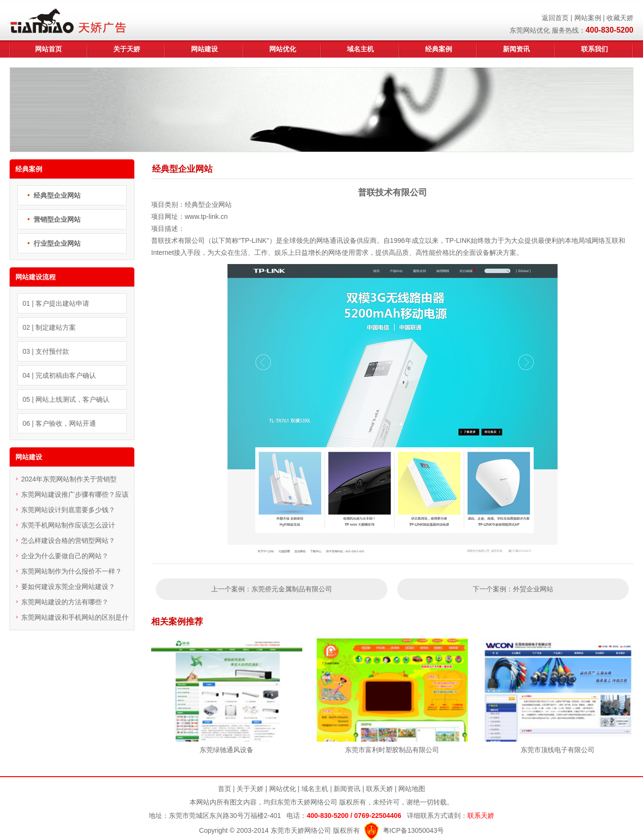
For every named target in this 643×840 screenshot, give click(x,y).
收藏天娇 (620, 18)
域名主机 (360, 49)
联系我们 (595, 49)
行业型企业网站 (57, 243)
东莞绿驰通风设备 (226, 750)
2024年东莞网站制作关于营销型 (69, 479)
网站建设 (204, 49)
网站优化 (283, 49)
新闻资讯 (516, 49)
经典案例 (439, 49)
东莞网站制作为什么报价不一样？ (71, 571)
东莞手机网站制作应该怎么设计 (68, 525)
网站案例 (588, 18)
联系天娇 (380, 789)
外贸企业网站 (533, 589)
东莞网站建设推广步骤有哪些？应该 (75, 494)
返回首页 (555, 18)
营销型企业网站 (57, 219)
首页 (225, 789)
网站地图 (412, 789)
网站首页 (48, 49)
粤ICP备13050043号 (414, 830)
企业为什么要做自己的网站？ (65, 556)
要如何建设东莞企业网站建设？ (68, 587)
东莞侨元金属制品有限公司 (292, 589)
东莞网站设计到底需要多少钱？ (68, 510)
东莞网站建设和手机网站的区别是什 (75, 617)
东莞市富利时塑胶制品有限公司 (392, 750)
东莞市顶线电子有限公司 (558, 750)
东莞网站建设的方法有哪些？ (65, 602)
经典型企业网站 (57, 195)
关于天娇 (127, 49)
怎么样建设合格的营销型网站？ (68, 540)
